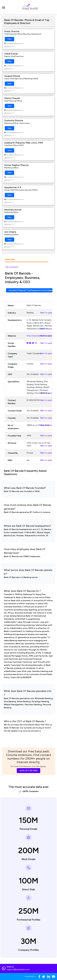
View (9, 39)
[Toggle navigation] (4, 7)
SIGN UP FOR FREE (29, 771)
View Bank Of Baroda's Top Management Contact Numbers (31, 290)
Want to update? (48, 313)
